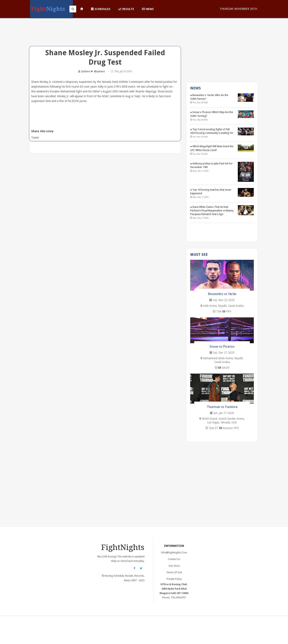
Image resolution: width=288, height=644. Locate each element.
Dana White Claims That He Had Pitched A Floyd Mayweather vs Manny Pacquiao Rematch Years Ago (212, 210)
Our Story (174, 566)
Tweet (35, 138)
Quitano (86, 71)
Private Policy (174, 579)
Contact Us (174, 559)
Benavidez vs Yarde (222, 294)
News (148, 9)
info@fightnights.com (174, 552)
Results (126, 9)
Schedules (101, 9)
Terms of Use (174, 572)
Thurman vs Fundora (222, 407)
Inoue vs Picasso (222, 346)
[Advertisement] (105, 35)
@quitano (99, 71)
